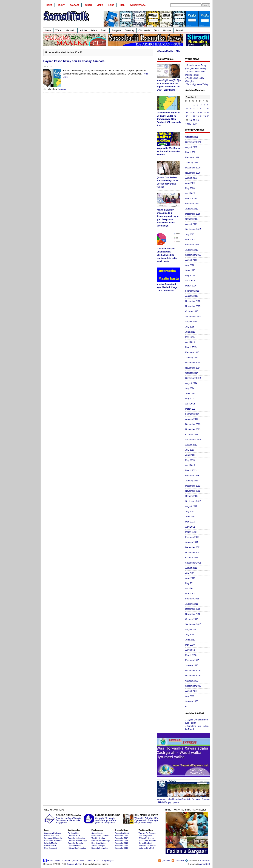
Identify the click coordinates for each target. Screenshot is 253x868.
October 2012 (192, 496)
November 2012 (193, 491)
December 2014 (193, 363)
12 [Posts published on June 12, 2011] (208, 109)
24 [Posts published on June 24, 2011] (201, 116)
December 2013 (193, 424)
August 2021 (191, 147)
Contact (75, 5)
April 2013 (190, 465)
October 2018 (192, 219)
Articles (83, 30)
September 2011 (193, 563)
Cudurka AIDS (74, 836)
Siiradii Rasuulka (52, 836)
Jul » (195, 124)
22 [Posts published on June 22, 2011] (194, 116)
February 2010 (192, 660)
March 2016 (191, 286)
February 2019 (192, 204)
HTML (122, 5)
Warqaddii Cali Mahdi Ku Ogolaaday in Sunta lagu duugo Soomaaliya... (142, 819)
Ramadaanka (50, 846)
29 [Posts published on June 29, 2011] (194, 120)
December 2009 (193, 671)
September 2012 (193, 501)
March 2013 (191, 470)
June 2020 (190, 183)
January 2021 (192, 163)
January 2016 (192, 296)
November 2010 (193, 614)
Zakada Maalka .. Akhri (170, 51)
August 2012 (191, 506)
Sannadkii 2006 (122, 841)
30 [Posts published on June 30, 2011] (197, 120)
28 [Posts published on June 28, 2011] (190, 120)
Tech (156, 30)
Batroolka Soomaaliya (101, 841)
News (48, 30)
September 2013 (193, 440)
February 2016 (192, 291)
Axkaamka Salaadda (53, 841)
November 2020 (193, 173)
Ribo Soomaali (51, 848)
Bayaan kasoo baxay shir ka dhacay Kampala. (74, 61)
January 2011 (192, 604)
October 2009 (192, 681)
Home (49, 5)
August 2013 (191, 445)
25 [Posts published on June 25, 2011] (204, 116)
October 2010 (192, 619)
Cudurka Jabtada (75, 843)
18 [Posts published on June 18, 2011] (204, 113)
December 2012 (193, 486)
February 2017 (192, 245)
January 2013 (192, 481)
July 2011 (190, 573)
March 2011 (191, 594)
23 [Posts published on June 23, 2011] (197, 116)
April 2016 (190, 281)
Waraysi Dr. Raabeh (147, 833)
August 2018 (191, 224)
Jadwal (179, 30)
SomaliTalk (204, 861)
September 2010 (193, 624)
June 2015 (190, 332)
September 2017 (193, 229)
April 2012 (190, 527)
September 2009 (193, 686)
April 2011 (190, 588)
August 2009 (191, 691)
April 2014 (190, 404)
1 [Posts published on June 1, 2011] (194, 105)
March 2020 (191, 199)
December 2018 (193, 214)
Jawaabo (179, 861)
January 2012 (192, 542)
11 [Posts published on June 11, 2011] (204, 109)
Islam (94, 30)
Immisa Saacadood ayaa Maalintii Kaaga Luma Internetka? (167, 287)
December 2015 (193, 301)
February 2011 (192, 599)
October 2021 (192, 137)
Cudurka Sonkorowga (77, 841)
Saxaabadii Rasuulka (53, 838)
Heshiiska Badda (99, 843)
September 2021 (193, 142)
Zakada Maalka (51, 843)
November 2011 (193, 553)
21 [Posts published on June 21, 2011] (190, 116)
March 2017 (191, 240)
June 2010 (190, 640)
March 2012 (191, 532)
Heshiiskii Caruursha (148, 841)
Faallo (104, 30)
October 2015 (192, 311)
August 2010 (191, 630)
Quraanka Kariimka (53, 833)
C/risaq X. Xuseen (147, 838)
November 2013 (193, 429)
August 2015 (191, 322)
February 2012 (192, 537)
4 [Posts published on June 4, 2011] (205, 105)
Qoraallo (166, 861)
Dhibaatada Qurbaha (101, 836)
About (61, 5)
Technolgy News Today (197, 84)
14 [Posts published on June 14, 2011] (190, 113)
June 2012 (190, 517)
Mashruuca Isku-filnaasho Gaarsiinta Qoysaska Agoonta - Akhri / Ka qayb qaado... (183, 800)
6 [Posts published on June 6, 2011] (187, 109)
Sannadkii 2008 (122, 836)
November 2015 (193, 306)
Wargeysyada (138, 5)
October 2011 (192, 558)
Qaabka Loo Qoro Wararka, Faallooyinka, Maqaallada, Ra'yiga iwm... (63, 819)
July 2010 (190, 635)
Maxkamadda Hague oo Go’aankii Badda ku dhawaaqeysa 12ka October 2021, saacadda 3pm (169, 119)
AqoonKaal (205, 864)
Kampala (62, 89)
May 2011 (190, 583)
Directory (130, 30)
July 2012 (190, 511)
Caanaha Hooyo (75, 846)
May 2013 (190, 460)
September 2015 (193, 317)
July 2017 (190, 234)
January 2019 (192, 209)
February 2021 (192, 157)
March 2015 (191, 347)
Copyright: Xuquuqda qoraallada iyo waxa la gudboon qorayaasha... (103, 819)
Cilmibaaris (144, 30)
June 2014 (190, 393)
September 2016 (193, 255)
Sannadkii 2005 (122, 843)
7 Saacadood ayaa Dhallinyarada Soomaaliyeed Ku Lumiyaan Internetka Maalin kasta (167, 255)
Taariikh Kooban (99, 838)
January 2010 (192, 665)
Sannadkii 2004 (122, 846)
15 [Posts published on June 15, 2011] (194, 113)
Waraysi (167, 30)
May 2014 (190, 399)
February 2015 (192, 352)
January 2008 (192, 701)
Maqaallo (71, 30)
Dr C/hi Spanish (145, 836)
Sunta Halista (97, 833)
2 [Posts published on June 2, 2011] (197, 105)
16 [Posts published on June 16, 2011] (197, 113)
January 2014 (192, 419)
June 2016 (190, 270)
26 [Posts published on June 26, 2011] (208, 116)
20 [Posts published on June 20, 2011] (187, 116)
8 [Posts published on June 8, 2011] (194, 109)
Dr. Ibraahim (73, 833)
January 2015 (192, 358)
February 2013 (192, 476)
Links (111, 5)
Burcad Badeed (145, 843)
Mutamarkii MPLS (146, 848)
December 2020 (193, 168)
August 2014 (191, 383)
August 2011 (191, 568)
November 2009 (193, 676)
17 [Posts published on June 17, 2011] (201, 113)
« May (188, 124)
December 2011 (193, 547)
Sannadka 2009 (122, 833)
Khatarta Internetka (100, 848)
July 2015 (190, 327)
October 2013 (192, 435)
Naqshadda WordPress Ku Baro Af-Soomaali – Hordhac (168, 151)
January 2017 (192, 250)
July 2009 (190, 696)
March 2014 (191, 409)
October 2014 (192, 373)
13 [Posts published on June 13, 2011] (187, 113)
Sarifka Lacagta (98, 846)
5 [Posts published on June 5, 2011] (208, 105)
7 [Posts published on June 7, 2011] (191, 109)
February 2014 (192, 414)
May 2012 (190, 522)
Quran (88, 5)
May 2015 (190, 337)
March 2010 (191, 655)
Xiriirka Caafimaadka (77, 848)
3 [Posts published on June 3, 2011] (201, 105)
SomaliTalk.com (75, 864)
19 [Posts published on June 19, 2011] (208, 113)
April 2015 (190, 342)
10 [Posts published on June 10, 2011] (201, 109)
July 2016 (190, 265)
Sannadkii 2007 (122, 838)
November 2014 (193, 368)
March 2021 (191, 152)
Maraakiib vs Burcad (147, 846)
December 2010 (193, 609)
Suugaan (116, 30)
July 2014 (190, 388)
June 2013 (190, 455)
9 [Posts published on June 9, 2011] (197, 109)
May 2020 (190, 188)
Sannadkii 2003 (122, 848)
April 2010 (190, 650)
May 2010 (190, 645)
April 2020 (190, 193)
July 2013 (190, 450)
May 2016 (190, 275)
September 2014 (193, 378)
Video (100, 5)
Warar (59, 30)
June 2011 (190, 578)
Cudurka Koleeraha (76, 838)
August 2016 (191, 260)
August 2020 (191, 178)
